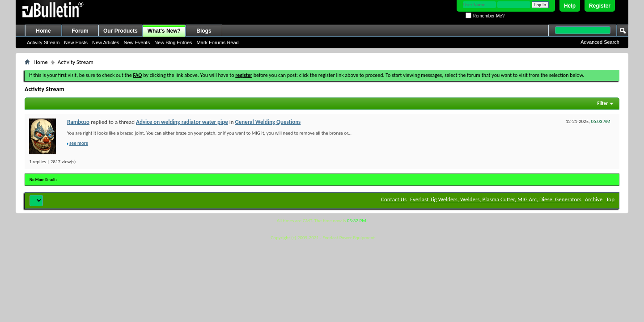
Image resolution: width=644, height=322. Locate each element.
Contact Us (394, 199)
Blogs (204, 31)
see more (79, 143)
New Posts (76, 42)
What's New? (164, 31)
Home (43, 31)
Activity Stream (43, 42)
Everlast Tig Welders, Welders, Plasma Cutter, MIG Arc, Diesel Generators (496, 199)
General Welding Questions (268, 122)
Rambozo (78, 122)
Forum (80, 31)
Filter (602, 104)
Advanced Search (600, 42)
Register (600, 6)
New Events (137, 42)
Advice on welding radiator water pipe (182, 122)
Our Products (121, 31)
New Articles (106, 42)
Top (610, 199)
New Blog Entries (173, 42)
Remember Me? (485, 16)
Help (570, 6)
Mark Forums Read (218, 42)
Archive (594, 199)
